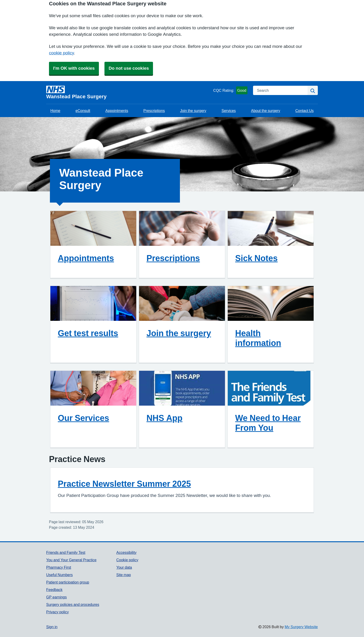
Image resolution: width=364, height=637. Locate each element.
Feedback (54, 590)
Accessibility (126, 552)
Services (229, 111)
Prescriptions (154, 111)
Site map (124, 575)
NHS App (164, 418)
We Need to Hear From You (268, 423)
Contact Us (304, 111)
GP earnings (57, 597)
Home (55, 111)
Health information (258, 338)
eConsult (83, 111)
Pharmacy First (59, 567)
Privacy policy (57, 612)
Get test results (88, 333)
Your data (124, 567)
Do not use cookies (129, 68)
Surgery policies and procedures (73, 604)
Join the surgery (193, 111)
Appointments (117, 111)
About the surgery (265, 111)
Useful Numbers (59, 575)
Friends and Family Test (66, 552)
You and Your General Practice (71, 560)
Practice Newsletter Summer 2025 (124, 484)
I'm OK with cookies (74, 68)
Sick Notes (256, 258)
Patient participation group (68, 582)
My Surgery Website (301, 627)
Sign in (52, 627)
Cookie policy (127, 560)
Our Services (83, 418)
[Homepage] (129, 92)
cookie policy (61, 53)
